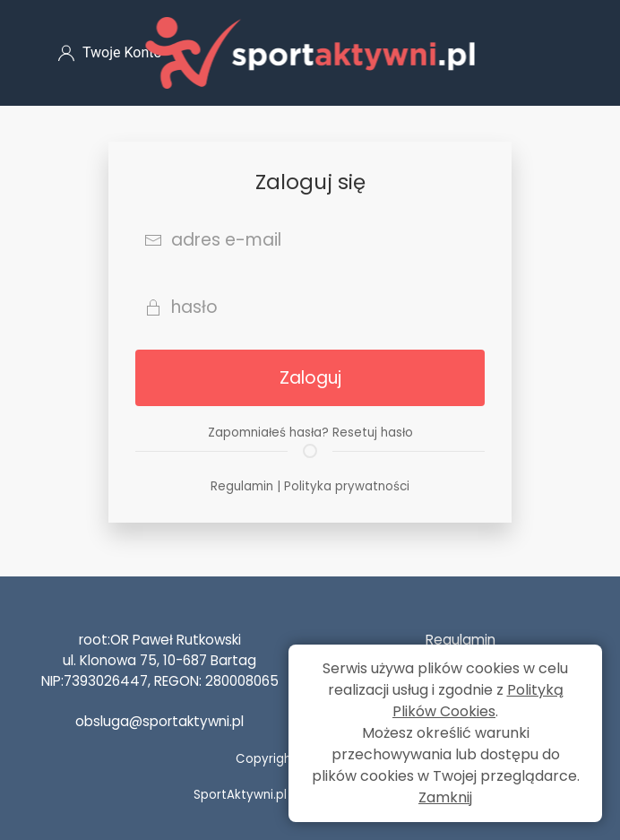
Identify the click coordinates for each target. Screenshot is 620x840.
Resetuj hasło (373, 433)
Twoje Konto (110, 53)
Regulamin (242, 486)
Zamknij (445, 797)
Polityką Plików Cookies (478, 701)
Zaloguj (310, 378)
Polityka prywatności (347, 486)
